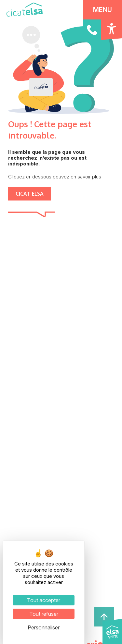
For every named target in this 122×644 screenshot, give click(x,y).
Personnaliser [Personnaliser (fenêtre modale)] (44, 627)
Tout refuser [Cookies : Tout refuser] (44, 614)
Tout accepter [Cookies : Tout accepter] (44, 600)
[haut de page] (104, 616)
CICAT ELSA (30, 194)
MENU (102, 10)
